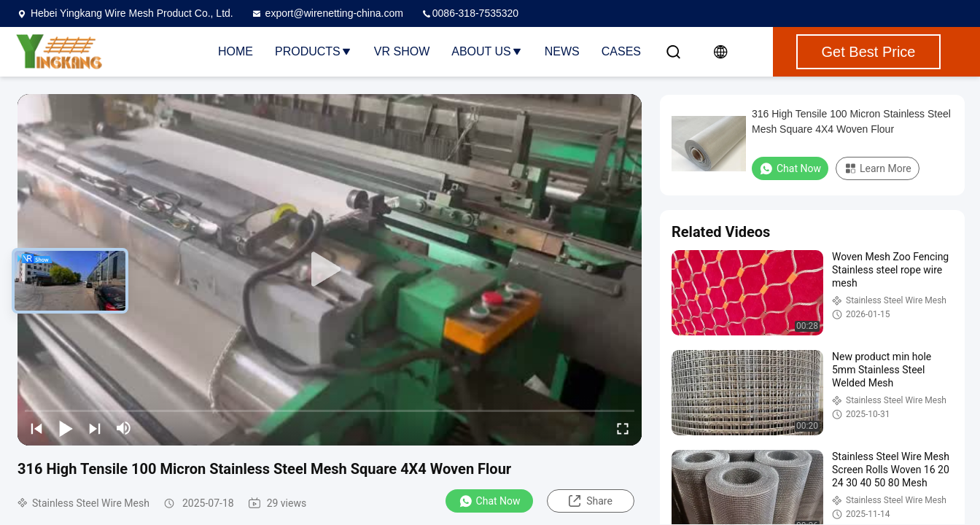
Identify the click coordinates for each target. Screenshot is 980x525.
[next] (95, 428)
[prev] (36, 428)
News (562, 51)
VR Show (402, 51)
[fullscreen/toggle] (623, 428)
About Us (487, 51)
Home (236, 51)
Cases (621, 51)
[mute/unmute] (124, 428)
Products (314, 51)
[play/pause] (66, 428)
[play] (330, 270)
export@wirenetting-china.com (327, 13)
